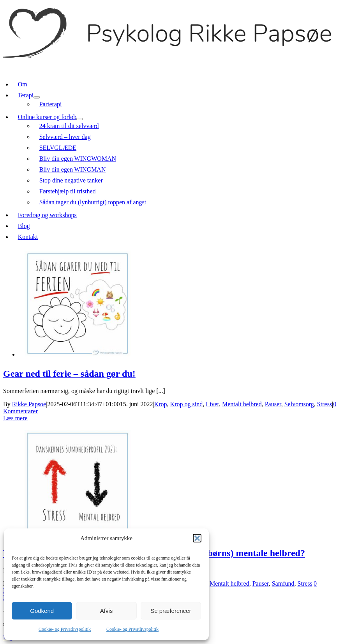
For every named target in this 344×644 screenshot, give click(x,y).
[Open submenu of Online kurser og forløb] (79, 119)
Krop (161, 404)
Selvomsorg (299, 404)
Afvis (107, 611)
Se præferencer (171, 611)
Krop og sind (187, 404)
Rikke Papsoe (29, 404)
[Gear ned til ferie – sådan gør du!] (78, 354)
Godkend (42, 611)
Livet (212, 404)
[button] (197, 538)
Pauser (273, 404)
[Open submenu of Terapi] (37, 97)
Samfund (283, 583)
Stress (325, 404)
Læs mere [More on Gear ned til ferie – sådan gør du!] (15, 418)
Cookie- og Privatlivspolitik (65, 629)
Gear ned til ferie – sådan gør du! (69, 374)
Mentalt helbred (242, 404)
